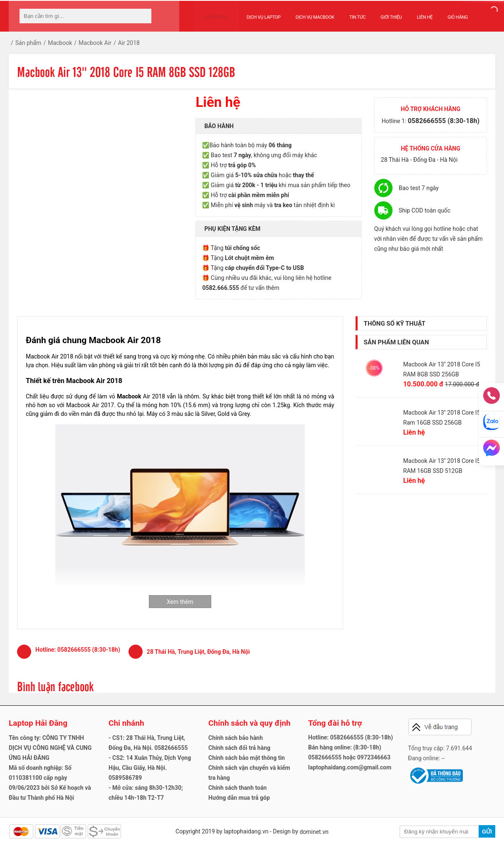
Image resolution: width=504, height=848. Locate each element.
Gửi (487, 832)
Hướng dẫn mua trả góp (239, 798)
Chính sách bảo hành (236, 738)
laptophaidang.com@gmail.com (350, 767)
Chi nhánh (126, 723)
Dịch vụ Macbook (307, 13)
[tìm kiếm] (143, 16)
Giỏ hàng (449, 13)
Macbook (129, 396)
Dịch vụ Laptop (255, 13)
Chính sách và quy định (250, 723)
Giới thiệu (383, 13)
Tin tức (349, 13)
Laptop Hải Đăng (38, 723)
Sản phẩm (212, 13)
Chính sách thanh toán (237, 788)
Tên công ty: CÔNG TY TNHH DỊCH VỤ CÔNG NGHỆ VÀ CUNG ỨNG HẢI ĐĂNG (50, 748)
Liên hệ (417, 13)
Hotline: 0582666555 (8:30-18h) (351, 737)
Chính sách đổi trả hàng (239, 748)
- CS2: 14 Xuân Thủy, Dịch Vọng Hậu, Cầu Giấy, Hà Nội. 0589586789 (150, 768)
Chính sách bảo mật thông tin (247, 758)
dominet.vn (314, 832)
